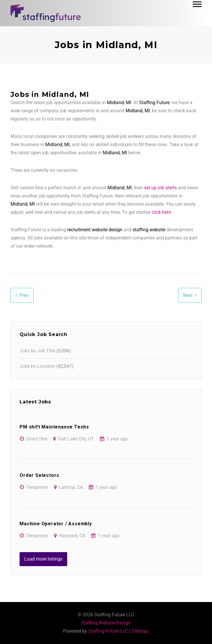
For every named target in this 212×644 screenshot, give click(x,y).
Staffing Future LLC (108, 631)
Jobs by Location (37, 366)
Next (188, 295)
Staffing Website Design (106, 623)
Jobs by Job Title (37, 351)
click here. (162, 212)
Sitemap (140, 631)
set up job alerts (160, 188)
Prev (24, 295)
